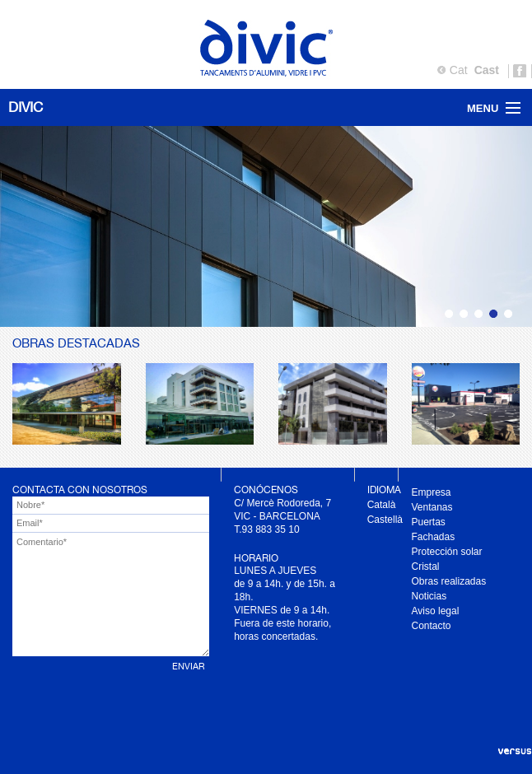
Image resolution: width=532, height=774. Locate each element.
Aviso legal (436, 611)
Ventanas (432, 507)
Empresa (432, 492)
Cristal (426, 567)
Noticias (429, 596)
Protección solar (447, 552)
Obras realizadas (449, 581)
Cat (459, 70)
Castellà (385, 520)
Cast (487, 70)
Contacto (432, 626)
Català (382, 505)
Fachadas (434, 537)
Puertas (429, 522)
